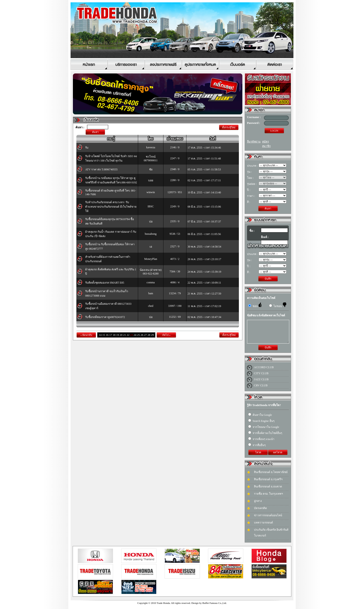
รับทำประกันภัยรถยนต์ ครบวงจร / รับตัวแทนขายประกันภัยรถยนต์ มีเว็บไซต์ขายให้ (111, 207)
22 (128, 335)
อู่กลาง (258, 501)
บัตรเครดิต (260, 508)
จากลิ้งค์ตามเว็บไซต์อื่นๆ (265, 433)
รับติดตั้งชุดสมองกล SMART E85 (105, 283)
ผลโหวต (278, 452)
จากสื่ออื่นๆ (257, 445)
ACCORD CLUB (264, 367)
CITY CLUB (261, 373)
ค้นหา (95, 132)
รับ (87, 148)
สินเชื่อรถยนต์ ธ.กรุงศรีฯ (268, 479)
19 (118, 335)
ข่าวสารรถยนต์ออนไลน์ (268, 515)
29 (153, 335)
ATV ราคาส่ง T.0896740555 (101, 169)
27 (146, 335)
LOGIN (274, 131)
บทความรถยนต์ (263, 523)
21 (125, 335)
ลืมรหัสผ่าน (254, 142)
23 (132, 335)
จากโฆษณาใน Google (264, 427)
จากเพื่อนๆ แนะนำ (261, 439)
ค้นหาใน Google (260, 415)
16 (107, 335)
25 (139, 335)
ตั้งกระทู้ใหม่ (229, 127)
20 (121, 335)
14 (100, 335)
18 (114, 335)
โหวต (258, 452)
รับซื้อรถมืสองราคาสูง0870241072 (105, 317)
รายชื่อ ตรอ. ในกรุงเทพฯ (268, 494)
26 (142, 335)
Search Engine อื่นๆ (261, 421)
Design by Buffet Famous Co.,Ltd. (209, 603)
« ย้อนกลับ (86, 335)
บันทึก (268, 279)
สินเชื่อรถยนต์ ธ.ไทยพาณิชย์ (271, 472)
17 (111, 335)
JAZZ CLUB (261, 379)
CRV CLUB (261, 385)
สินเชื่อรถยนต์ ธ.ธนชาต (268, 487)
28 (149, 335)
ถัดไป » (166, 335)
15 (104, 335)
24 (135, 335)
